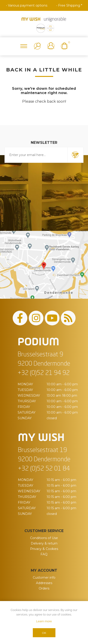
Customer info (44, 578)
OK (44, 633)
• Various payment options (27, 5)
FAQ (44, 554)
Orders (44, 588)
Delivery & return (44, 543)
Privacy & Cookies (44, 549)
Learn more (44, 621)
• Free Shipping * (69, 5)
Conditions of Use (44, 538)
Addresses (44, 583)
